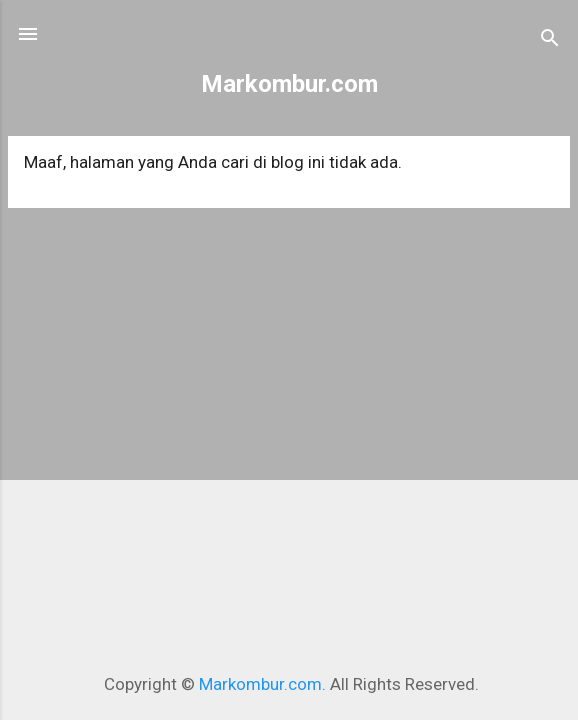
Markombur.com (289, 84)
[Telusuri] (550, 40)
